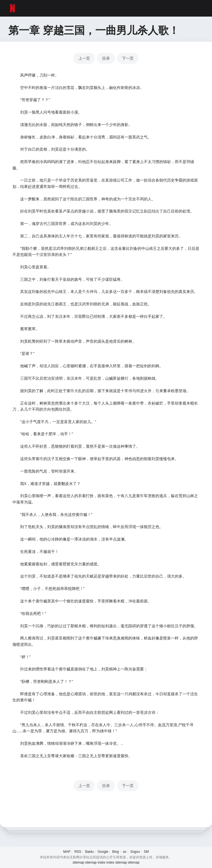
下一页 (128, 58)
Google (103, 852)
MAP (67, 852)
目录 (106, 58)
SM (146, 852)
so (125, 852)
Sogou (135, 852)
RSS (78, 852)
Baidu (89, 852)
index (102, 862)
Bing (116, 852)
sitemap (78, 862)
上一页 (84, 58)
